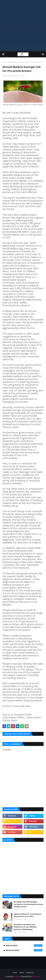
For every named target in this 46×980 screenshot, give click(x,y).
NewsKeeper (36, 976)
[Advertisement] (23, 26)
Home (5, 62)
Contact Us (30, 973)
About (22, 973)
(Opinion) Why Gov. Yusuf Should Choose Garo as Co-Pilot (27, 915)
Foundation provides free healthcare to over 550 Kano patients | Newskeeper (25, 927)
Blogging (17, 976)
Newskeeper (9, 76)
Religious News (24, 950)
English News (24, 945)
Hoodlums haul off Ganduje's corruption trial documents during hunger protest (28, 904)
